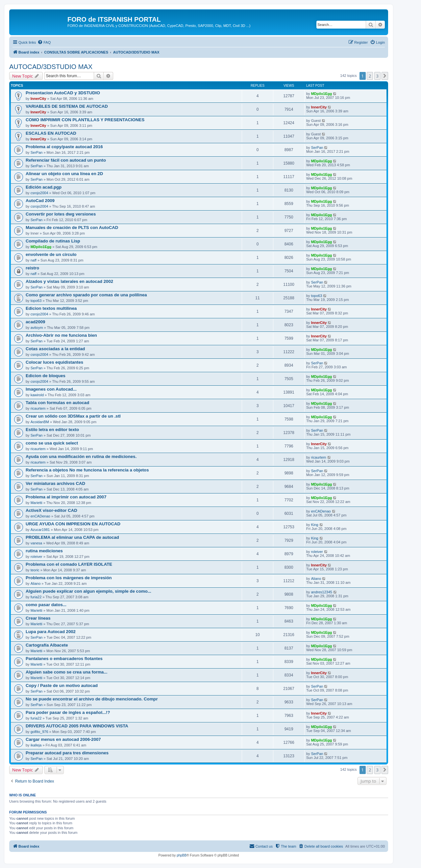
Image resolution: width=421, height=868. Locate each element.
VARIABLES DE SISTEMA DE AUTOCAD (67, 106)
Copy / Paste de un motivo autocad (62, 685)
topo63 (36, 301)
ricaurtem (38, 408)
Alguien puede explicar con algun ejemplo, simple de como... (88, 591)
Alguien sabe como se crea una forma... (66, 672)
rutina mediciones (44, 551)
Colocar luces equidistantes (54, 362)
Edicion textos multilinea (51, 308)
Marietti (37, 503)
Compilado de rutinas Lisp (53, 241)
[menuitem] (44, 42)
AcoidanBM (40, 422)
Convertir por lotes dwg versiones (61, 214)
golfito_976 (39, 732)
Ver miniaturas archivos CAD (55, 483)
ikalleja (36, 745)
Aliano (36, 583)
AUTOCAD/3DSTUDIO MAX (51, 67)
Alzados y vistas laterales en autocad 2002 (69, 281)
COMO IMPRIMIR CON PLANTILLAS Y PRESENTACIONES (85, 120)
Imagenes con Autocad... (51, 389)
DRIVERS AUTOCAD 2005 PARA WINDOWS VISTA (77, 726)
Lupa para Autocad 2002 (51, 632)
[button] (385, 76)
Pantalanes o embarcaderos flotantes (64, 659)
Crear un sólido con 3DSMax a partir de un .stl (73, 416)
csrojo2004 (39, 193)
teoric (35, 570)
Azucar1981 (40, 530)
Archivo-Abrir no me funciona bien (61, 335)
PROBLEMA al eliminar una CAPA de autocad (72, 537)
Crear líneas (38, 618)
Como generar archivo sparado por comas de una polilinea (86, 295)
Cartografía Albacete (47, 645)
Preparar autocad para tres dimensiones (67, 753)
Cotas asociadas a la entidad (55, 349)
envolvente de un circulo (51, 254)
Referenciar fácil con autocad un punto (66, 160)
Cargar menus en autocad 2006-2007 (63, 739)
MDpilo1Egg (322, 94)
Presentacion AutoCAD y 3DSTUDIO (63, 93)
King (315, 525)
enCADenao (40, 516)
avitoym (37, 328)
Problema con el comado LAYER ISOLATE (69, 564)
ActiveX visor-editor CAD (51, 510)
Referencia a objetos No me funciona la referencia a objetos (87, 470)
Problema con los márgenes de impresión (69, 578)
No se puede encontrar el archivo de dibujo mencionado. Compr (92, 699)
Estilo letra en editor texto (52, 430)
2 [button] (370, 76)
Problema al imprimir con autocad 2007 (66, 497)
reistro (32, 268)
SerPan (37, 152)
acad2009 (35, 322)
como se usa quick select (52, 443)
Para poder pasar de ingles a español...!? (68, 712)
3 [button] (377, 76)
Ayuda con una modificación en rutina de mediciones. (81, 457)
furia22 (36, 597)
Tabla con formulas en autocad (57, 403)
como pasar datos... (46, 605)
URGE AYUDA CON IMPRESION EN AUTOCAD (73, 524)
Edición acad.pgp (44, 187)
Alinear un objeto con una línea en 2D (64, 174)
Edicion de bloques (46, 376)
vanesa (36, 543)
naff (34, 260)
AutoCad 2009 (40, 201)
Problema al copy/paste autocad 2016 (64, 147)
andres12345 (322, 592)
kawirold (37, 395)
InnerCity (38, 99)
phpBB (182, 855)
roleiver (37, 557)
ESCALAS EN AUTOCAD (51, 133)
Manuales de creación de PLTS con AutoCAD (72, 228)
